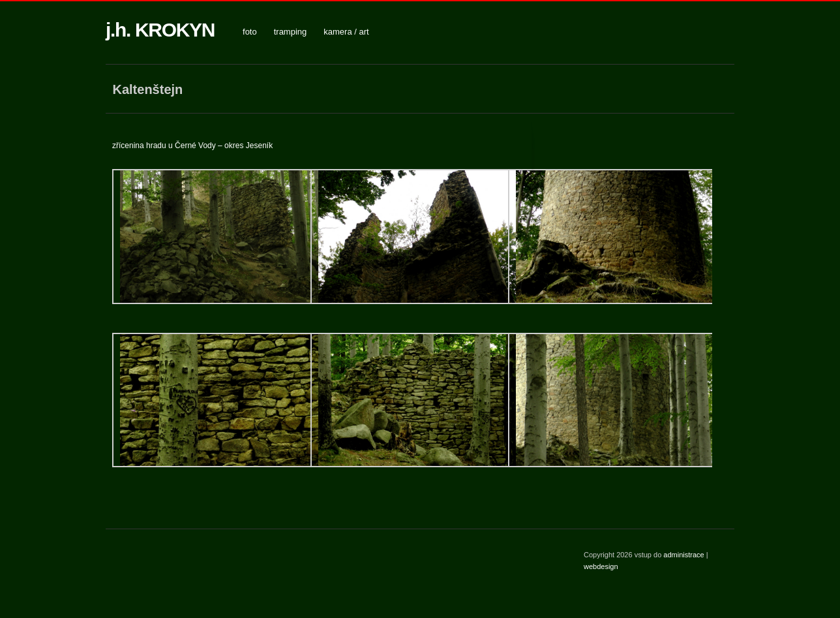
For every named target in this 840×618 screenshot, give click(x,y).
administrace (684, 555)
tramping (291, 32)
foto (250, 32)
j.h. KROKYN (160, 30)
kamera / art (346, 32)
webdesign (601, 566)
